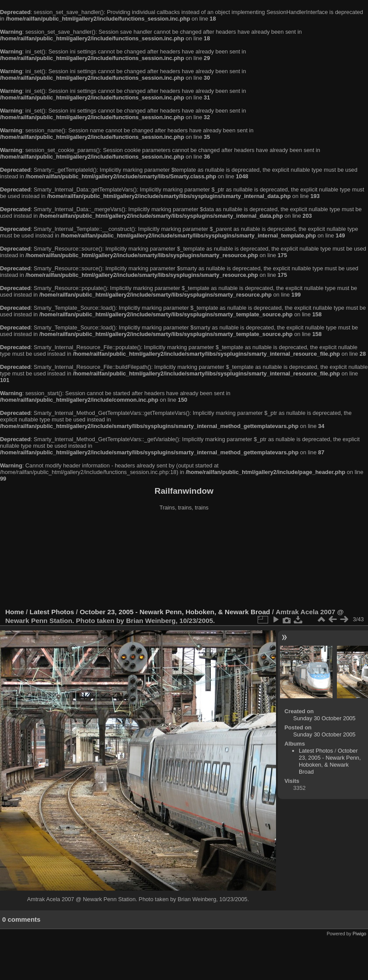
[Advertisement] (184, 560)
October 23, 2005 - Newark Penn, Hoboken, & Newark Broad (175, 612)
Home (15, 612)
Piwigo (359, 934)
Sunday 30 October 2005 (324, 718)
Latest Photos (52, 612)
